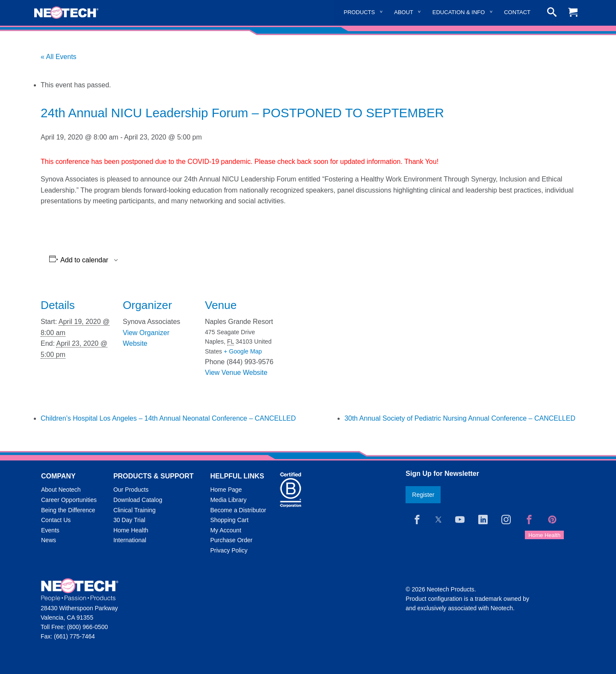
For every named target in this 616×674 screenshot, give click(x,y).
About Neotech (61, 490)
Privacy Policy (229, 550)
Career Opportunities (69, 500)
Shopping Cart (229, 520)
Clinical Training (135, 510)
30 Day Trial (129, 520)
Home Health (131, 530)
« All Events (59, 57)
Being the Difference (68, 510)
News (49, 540)
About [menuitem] (404, 12)
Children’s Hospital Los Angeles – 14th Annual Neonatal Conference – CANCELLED (168, 418)
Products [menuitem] (360, 12)
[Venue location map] (332, 343)
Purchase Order (231, 540)
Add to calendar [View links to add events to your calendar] (84, 260)
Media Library (228, 500)
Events (50, 530)
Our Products (131, 490)
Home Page (226, 490)
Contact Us (56, 520)
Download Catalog (138, 500)
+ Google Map (243, 351)
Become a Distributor (238, 510)
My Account (225, 530)
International (130, 540)
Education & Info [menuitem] (459, 12)
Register (423, 495)
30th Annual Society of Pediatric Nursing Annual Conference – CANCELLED (460, 418)
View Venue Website (236, 373)
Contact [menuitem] (517, 12)
